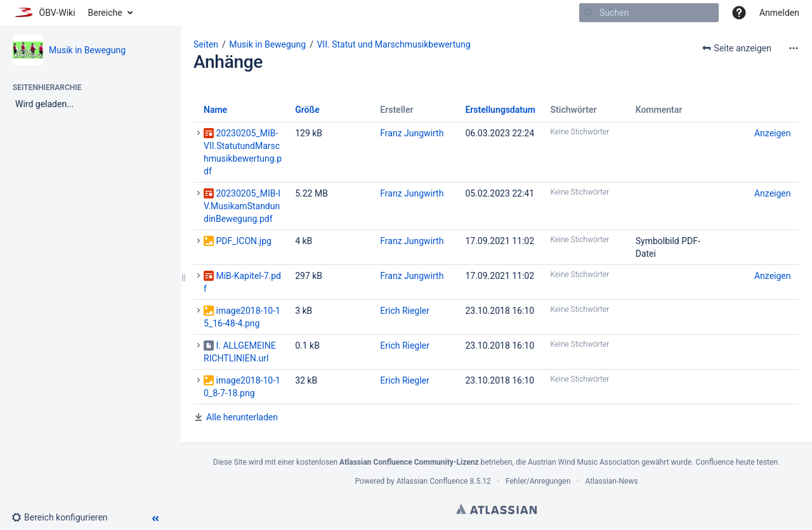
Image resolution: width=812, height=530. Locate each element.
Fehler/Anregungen (538, 481)
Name (215, 110)
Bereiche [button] (105, 13)
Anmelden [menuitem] (779, 13)
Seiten (206, 44)
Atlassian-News (611, 481)
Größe (307, 110)
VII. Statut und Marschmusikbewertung (393, 44)
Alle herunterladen (242, 417)
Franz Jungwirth (412, 133)
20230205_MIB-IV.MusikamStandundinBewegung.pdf (242, 206)
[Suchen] (589, 13)
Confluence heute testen (737, 462)
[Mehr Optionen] (794, 48)
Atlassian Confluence (432, 481)
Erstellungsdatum (500, 110)
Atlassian (496, 509)
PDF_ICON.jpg (243, 241)
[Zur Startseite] (44, 13)
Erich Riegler (405, 311)
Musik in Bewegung (87, 50)
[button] (739, 13)
